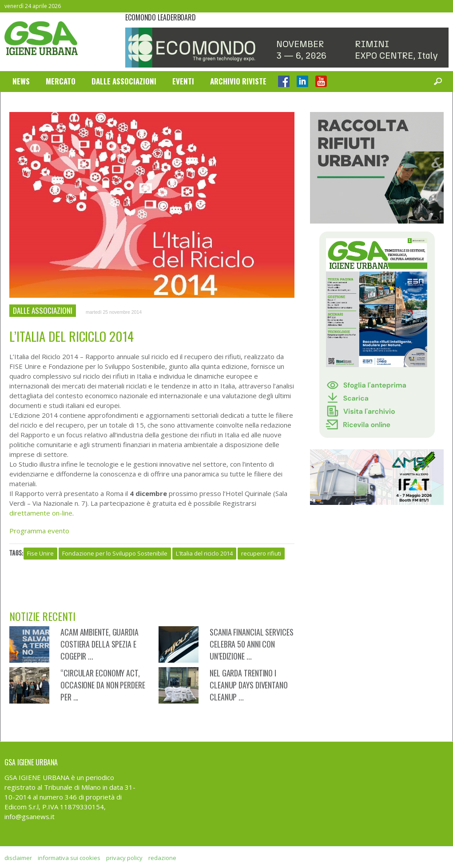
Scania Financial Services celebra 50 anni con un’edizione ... (252, 644)
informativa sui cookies (69, 858)
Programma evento (39, 531)
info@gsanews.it (30, 816)
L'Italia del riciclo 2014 (204, 553)
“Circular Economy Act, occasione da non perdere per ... (103, 685)
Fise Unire (40, 553)
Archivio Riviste (238, 81)
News (21, 81)
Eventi (183, 81)
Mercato (61, 81)
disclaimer (18, 858)
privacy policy (124, 858)
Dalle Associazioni (124, 81)
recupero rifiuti (261, 553)
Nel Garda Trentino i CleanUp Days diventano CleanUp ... (249, 685)
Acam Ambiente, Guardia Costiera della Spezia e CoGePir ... (99, 644)
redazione (162, 858)
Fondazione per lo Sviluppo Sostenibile (115, 553)
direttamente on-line (41, 513)
